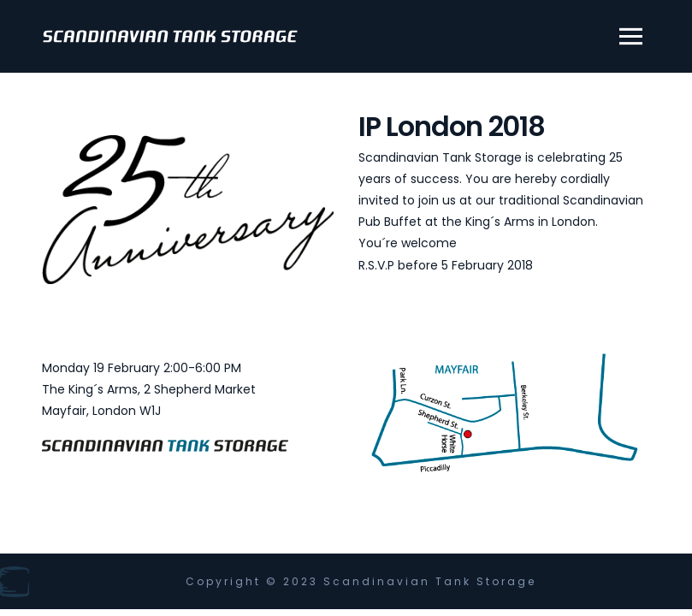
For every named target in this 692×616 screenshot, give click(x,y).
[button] (625, 37)
